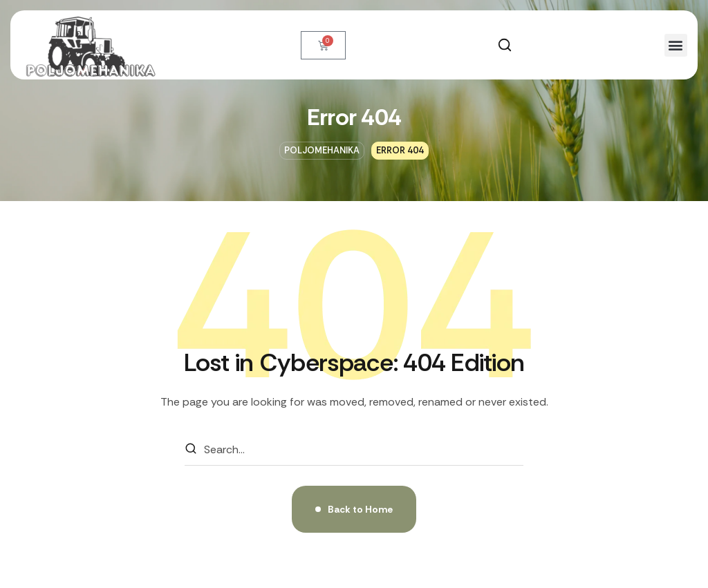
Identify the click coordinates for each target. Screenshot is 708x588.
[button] (505, 45)
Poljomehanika (322, 150)
